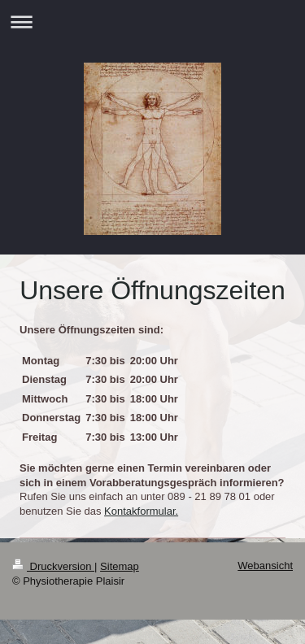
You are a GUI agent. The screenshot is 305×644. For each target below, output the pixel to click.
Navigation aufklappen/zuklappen (152, 22)
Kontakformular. (141, 511)
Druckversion (53, 566)
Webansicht (265, 566)
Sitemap (120, 566)
